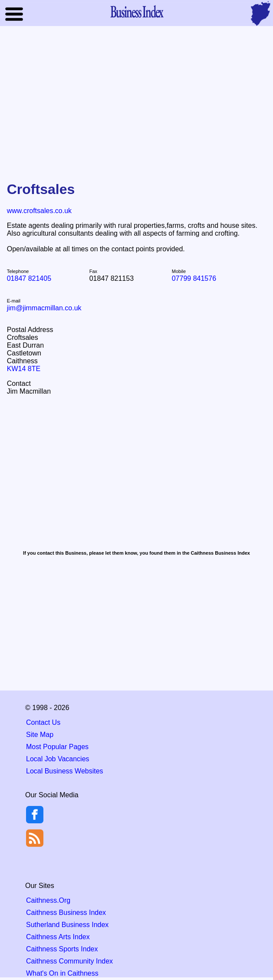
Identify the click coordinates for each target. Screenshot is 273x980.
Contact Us (43, 722)
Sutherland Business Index (67, 925)
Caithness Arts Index (58, 937)
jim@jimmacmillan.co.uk (44, 308)
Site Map (40, 735)
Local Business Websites (65, 771)
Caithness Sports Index (62, 949)
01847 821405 (29, 278)
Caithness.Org (48, 900)
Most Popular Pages (57, 747)
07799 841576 (194, 278)
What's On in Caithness (62, 973)
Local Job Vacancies (58, 759)
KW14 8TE (24, 369)
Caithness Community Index (69, 961)
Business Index (137, 11)
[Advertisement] (137, 97)
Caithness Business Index (66, 913)
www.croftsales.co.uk (39, 211)
